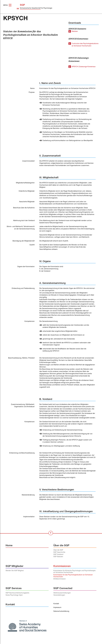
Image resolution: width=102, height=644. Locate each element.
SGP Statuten (58, 557)
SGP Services (14, 589)
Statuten (75, 32)
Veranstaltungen (59, 595)
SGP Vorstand (58, 555)
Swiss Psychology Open (14, 595)
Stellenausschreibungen (62, 593)
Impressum (57, 608)
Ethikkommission (60, 579)
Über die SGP (61, 546)
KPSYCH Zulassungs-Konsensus (84, 67)
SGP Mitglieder (14, 566)
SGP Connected (63, 589)
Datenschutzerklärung (61, 611)
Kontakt (10, 605)
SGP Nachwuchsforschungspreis (17, 593)
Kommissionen (62, 566)
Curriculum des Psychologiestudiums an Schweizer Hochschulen (85, 45)
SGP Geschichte (59, 552)
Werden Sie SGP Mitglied (15, 571)
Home (9, 546)
